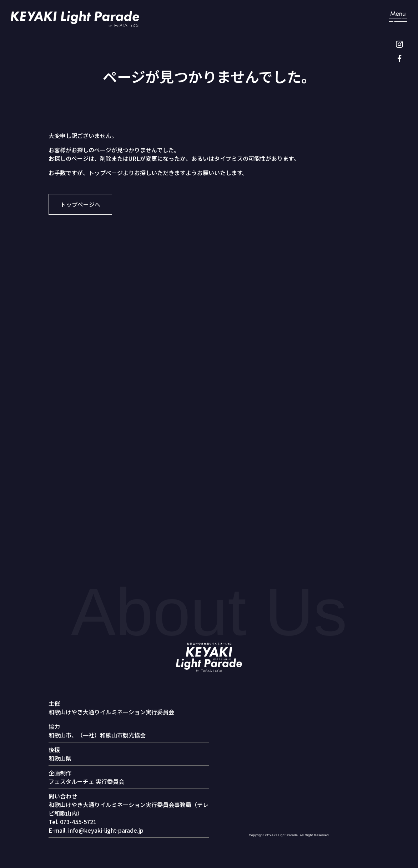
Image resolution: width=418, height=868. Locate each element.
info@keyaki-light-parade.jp (106, 830)
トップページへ (80, 204)
